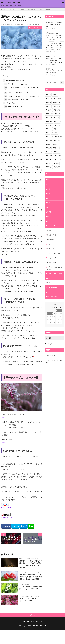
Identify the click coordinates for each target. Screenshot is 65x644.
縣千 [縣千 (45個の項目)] (48, 133)
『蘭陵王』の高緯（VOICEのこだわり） (18, 93)
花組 (3, 5)
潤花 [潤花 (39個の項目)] (48, 144)
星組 (15, 5)
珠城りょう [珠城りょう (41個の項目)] (59, 137)
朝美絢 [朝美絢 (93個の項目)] (49, 102)
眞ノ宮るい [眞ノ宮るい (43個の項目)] (50, 137)
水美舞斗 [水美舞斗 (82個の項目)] (50, 110)
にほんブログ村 (7, 507)
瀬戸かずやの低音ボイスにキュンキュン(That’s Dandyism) (36, 9)
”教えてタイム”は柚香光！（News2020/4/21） (29, 600)
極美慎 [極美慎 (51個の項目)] (58, 125)
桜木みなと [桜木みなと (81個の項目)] (50, 114)
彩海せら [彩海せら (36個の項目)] (56, 148)
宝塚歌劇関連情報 (52, 287)
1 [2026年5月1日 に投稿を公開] (56, 310)
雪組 (11, 5)
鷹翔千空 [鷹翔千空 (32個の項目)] (50, 163)
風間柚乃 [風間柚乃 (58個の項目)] (50, 121)
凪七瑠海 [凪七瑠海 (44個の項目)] (55, 133)
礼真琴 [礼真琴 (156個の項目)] (49, 95)
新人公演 (50, 217)
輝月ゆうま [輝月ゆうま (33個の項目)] (50, 159)
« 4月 (48, 325)
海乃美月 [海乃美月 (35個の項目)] (50, 152)
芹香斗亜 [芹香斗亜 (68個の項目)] (50, 118)
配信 (49, 283)
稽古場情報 (50, 230)
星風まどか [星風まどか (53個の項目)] (58, 121)
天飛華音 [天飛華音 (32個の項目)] (58, 167)
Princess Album (52, 262)
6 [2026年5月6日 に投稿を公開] (52, 313)
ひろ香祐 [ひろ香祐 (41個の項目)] (50, 140)
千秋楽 (49, 212)
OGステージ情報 (52, 297)
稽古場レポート (52, 235)
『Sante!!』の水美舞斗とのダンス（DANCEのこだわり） (23, 96)
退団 (49, 221)
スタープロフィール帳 (54, 253)
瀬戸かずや (37, 24)
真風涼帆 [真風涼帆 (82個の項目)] (58, 110)
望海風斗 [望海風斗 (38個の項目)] (55, 144)
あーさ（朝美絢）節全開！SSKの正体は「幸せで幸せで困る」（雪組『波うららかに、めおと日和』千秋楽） (54, 47)
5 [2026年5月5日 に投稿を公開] (50, 313)
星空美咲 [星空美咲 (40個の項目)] (58, 140)
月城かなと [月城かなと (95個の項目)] (58, 99)
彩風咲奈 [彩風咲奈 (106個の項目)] (50, 99)
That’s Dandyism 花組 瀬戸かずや (14, 81)
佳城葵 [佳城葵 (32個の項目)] (57, 163)
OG (48, 292)
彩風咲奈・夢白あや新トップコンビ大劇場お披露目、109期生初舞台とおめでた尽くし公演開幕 (31, 577)
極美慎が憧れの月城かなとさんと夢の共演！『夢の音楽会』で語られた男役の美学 (54, 35)
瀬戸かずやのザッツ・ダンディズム (16, 100)
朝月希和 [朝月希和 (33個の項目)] (59, 156)
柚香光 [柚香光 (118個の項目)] (56, 95)
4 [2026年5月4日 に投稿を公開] (48, 313)
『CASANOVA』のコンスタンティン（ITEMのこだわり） (21, 88)
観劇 (49, 278)
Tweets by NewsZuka (51, 344)
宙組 (19, 5)
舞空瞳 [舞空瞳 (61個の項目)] (57, 118)
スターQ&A (51, 249)
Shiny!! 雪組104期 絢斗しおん (15, 106)
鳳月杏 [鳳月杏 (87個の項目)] (49, 106)
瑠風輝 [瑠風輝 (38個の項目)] (49, 148)
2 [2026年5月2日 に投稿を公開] (59, 310)
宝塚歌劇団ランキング (8, 517)
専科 (49, 203)
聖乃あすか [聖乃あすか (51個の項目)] (50, 125)
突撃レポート (51, 244)
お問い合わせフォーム (52, 356)
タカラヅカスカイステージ (55, 274)
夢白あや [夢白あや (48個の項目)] (58, 129)
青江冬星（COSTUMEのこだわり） (16, 84)
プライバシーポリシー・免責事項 (54, 361)
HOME (4, 9)
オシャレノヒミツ (52, 258)
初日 (49, 207)
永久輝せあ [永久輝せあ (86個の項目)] (57, 106)
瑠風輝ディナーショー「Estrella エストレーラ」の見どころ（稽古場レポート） (54, 71)
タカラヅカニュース (14, 9)
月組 (7, 5)
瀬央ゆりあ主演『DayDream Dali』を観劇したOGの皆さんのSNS (54, 24)
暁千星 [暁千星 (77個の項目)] (58, 114)
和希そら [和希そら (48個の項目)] (50, 129)
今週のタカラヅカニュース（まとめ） (54, 268)
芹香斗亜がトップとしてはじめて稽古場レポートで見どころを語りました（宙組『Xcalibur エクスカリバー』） (31, 564)
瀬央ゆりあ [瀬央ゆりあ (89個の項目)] (57, 102)
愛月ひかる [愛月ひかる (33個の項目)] (50, 156)
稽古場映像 (50, 239)
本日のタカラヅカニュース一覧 (13, 103)
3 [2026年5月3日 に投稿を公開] (61, 310)
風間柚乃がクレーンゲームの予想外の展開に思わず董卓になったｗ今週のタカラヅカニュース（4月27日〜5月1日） (54, 59)
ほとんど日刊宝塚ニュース (11, 3)
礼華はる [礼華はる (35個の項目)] (58, 152)
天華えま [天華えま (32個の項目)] (50, 167)
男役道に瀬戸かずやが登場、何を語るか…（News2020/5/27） (31, 588)
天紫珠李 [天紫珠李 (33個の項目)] (59, 159)
